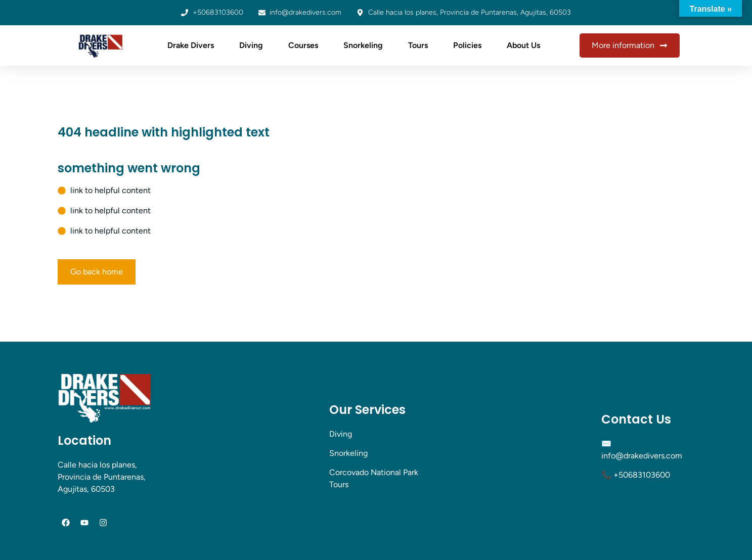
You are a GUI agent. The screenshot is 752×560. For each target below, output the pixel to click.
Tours (418, 45)
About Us (523, 45)
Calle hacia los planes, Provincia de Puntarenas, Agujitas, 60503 (102, 477)
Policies (467, 45)
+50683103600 (642, 475)
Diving (251, 45)
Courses (303, 45)
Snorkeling (363, 45)
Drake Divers (191, 45)
